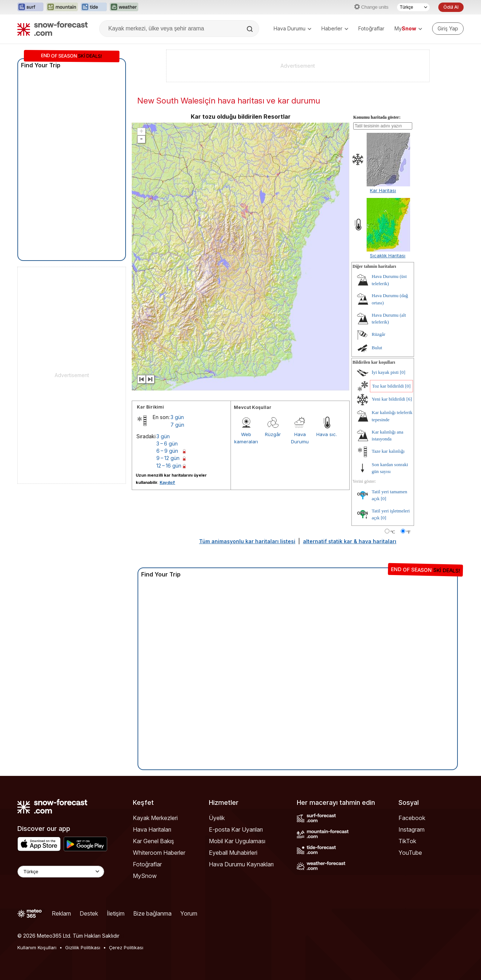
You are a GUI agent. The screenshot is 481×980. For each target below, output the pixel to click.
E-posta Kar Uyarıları (236, 829)
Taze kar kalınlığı (388, 451)
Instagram (412, 829)
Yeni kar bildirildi (389, 399)
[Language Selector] (61, 872)
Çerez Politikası (126, 947)
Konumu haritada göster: (377, 117)
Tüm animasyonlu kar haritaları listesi (247, 541)
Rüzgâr (273, 434)
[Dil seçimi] (413, 7)
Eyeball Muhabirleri (233, 853)
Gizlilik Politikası (83, 947)
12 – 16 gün (169, 466)
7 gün (177, 425)
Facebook (412, 818)
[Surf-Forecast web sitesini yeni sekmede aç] (30, 7)
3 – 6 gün (167, 443)
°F (408, 532)
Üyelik (217, 818)
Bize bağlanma (152, 913)
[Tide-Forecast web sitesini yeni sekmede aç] (94, 7)
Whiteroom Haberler (159, 853)
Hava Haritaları (152, 829)
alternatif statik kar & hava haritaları (350, 541)
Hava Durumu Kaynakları (241, 864)
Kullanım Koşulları (37, 947)
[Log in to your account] (448, 29)
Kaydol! (167, 482)
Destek (89, 913)
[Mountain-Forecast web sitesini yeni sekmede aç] (62, 7)
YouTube (410, 853)
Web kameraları (246, 438)
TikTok (407, 841)
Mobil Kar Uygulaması (237, 841)
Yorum (189, 913)
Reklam (61, 913)
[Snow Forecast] (52, 29)
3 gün (177, 417)
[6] (409, 399)
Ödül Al (451, 7)
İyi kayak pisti (385, 372)
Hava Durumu (292, 28)
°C (393, 532)
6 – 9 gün (167, 451)
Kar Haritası (383, 190)
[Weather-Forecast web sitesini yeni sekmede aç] (124, 7)
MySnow (145, 876)
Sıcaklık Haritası (388, 255)
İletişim (116, 913)
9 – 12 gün (168, 458)
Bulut (377, 348)
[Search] (250, 29)
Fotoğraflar (371, 28)
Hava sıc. (327, 434)
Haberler (335, 28)
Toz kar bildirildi (388, 386)
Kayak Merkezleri (155, 818)
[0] (403, 372)
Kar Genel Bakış (153, 841)
